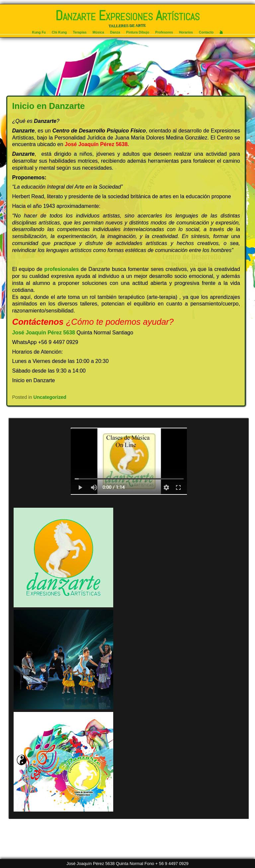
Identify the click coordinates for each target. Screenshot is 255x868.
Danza (115, 32)
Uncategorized (50, 397)
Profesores (164, 32)
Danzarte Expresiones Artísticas (127, 16)
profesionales (61, 269)
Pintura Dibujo (138, 32)
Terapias (80, 32)
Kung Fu (39, 32)
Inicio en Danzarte (49, 106)
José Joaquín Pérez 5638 (44, 333)
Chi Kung (59, 32)
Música (98, 32)
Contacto (206, 32)
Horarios (186, 32)
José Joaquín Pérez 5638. (97, 144)
